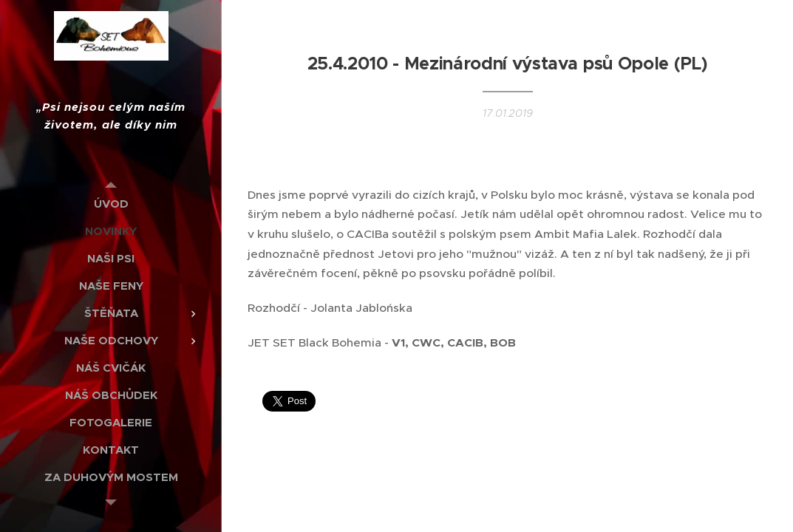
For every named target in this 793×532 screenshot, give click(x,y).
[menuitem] (111, 204)
